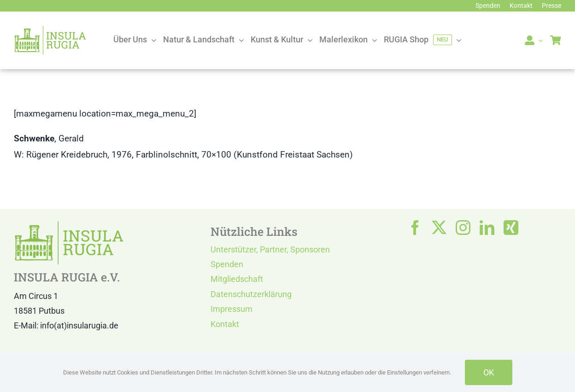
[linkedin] (487, 228)
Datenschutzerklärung (251, 294)
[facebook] (415, 228)
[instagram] (463, 228)
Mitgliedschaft (237, 279)
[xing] (511, 228)
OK (489, 372)
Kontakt (225, 324)
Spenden (227, 264)
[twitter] (439, 228)
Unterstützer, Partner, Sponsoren (270, 249)
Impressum (232, 309)
